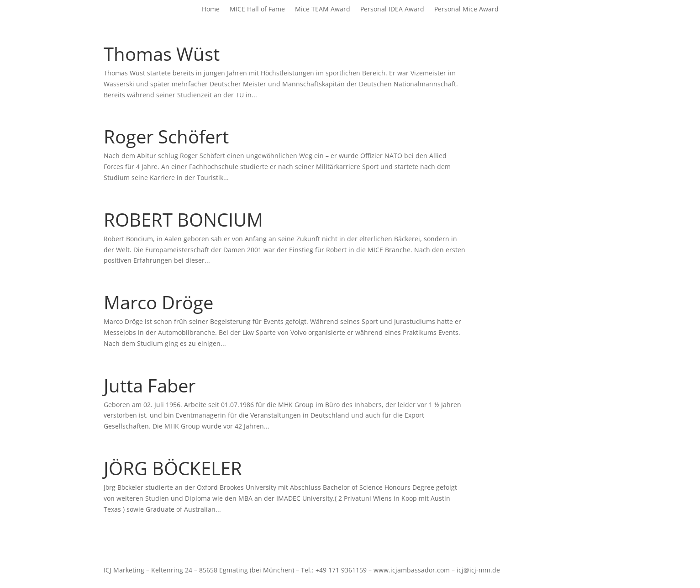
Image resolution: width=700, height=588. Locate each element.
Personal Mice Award (466, 10)
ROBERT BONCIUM (183, 220)
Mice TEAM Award (323, 10)
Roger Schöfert (166, 136)
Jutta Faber (150, 385)
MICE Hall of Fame (257, 10)
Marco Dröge (158, 302)
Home (211, 10)
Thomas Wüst (162, 54)
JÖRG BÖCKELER (173, 468)
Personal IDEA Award (392, 10)
